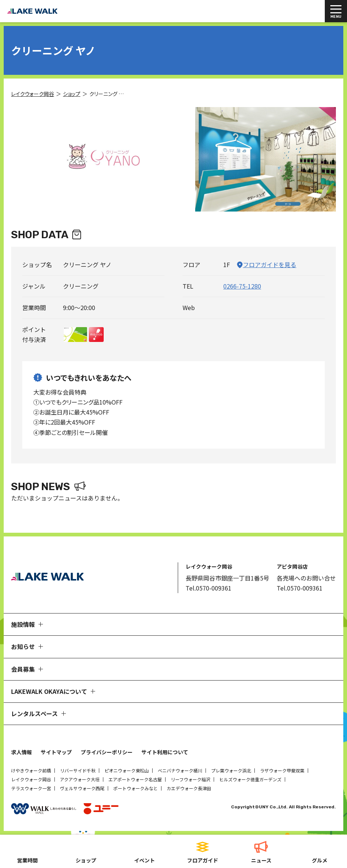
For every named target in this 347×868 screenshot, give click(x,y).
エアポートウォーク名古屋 (135, 779)
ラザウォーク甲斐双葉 (282, 770)
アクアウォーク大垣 (80, 779)
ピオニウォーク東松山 (127, 770)
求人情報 (21, 752)
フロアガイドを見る (270, 265)
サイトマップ (56, 752)
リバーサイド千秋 (78, 770)
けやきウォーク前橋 (31, 770)
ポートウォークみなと (136, 788)
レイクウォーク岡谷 (31, 779)
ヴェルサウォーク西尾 (82, 788)
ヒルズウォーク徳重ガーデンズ (250, 779)
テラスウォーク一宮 (31, 788)
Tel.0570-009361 (208, 588)
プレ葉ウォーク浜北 (231, 770)
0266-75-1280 (242, 286)
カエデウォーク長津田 (189, 788)
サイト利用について (165, 752)
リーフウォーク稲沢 (191, 779)
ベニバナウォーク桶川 (180, 770)
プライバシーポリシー (107, 752)
